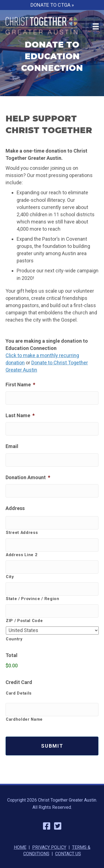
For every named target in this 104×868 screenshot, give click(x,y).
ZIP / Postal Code (24, 621)
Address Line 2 (21, 555)
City (10, 577)
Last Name (20, 415)
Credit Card (19, 682)
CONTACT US (68, 854)
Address (15, 508)
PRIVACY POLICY (49, 847)
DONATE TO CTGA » (52, 5)
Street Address (22, 533)
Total (12, 655)
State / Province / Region (33, 599)
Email (12, 446)
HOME (20, 847)
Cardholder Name (24, 719)
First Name (20, 385)
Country (14, 639)
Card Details (19, 693)
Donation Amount (28, 477)
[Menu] (96, 26)
